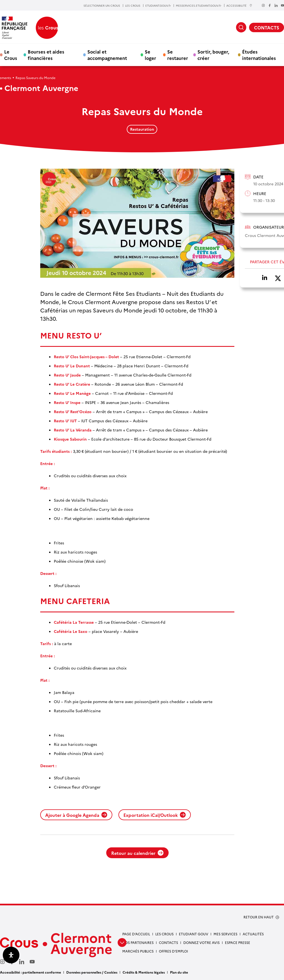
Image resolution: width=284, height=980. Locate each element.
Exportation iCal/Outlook (155, 815)
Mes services (225, 934)
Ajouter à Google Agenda (76, 815)
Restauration (142, 129)
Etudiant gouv (194, 934)
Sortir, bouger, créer (213, 55)
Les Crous (164, 934)
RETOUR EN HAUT (259, 917)
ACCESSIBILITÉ (239, 5)
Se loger (150, 55)
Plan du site (179, 972)
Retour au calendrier (137, 853)
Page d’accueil (136, 934)
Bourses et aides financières (46, 55)
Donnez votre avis (201, 942)
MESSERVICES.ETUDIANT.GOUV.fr (199, 6)
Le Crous (11, 55)
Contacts (168, 942)
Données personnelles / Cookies (92, 972)
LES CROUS (133, 6)
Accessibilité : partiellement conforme (31, 972)
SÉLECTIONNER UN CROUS (102, 6)
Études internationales (259, 55)
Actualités (253, 934)
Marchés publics (138, 951)
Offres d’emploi (173, 951)
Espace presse (238, 942)
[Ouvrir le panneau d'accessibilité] (11, 955)
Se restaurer (178, 55)
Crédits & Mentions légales (144, 972)
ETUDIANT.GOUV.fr (158, 6)
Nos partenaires (138, 942)
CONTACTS (267, 27)
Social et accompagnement (107, 55)
